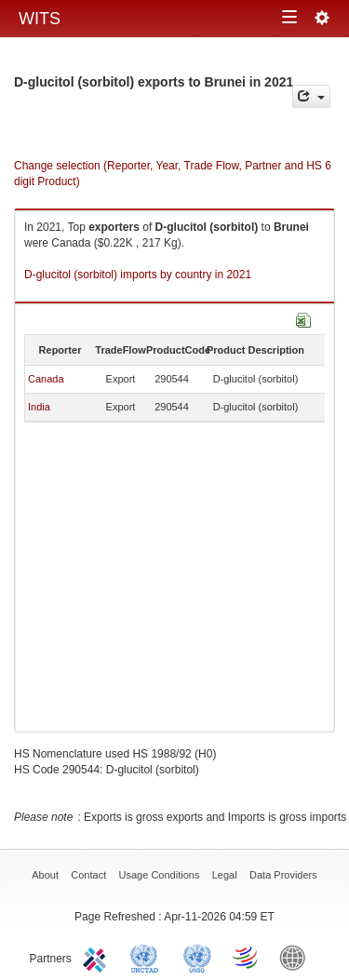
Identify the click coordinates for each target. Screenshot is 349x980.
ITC (98, 957)
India (39, 407)
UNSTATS (197, 957)
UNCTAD (148, 957)
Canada (46, 379)
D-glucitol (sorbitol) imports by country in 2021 (138, 275)
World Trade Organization (247, 957)
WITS (40, 19)
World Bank (297, 957)
